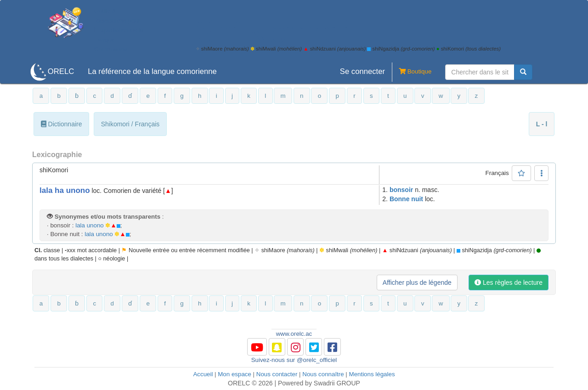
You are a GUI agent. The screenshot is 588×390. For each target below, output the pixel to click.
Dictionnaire (62, 124)
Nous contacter (277, 374)
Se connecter (362, 71)
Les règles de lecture (509, 283)
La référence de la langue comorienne (152, 71)
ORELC (61, 71)
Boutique (412, 72)
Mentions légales (372, 374)
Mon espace (235, 374)
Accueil (203, 374)
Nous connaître (323, 374)
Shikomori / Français (130, 124)
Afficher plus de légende (417, 283)
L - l (542, 124)
